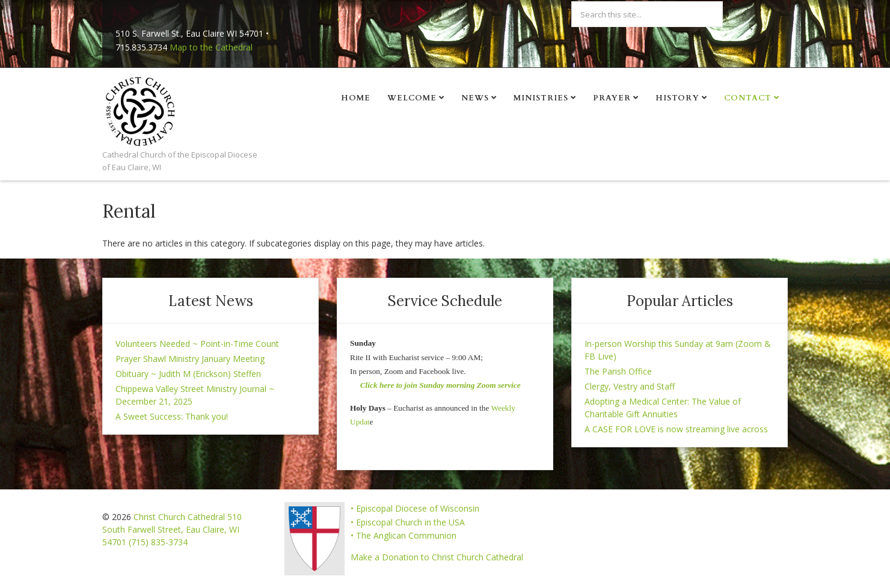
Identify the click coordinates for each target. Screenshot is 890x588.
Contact (748, 98)
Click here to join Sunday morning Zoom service (440, 385)
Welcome (412, 98)
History (677, 98)
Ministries (541, 98)
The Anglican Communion (406, 535)
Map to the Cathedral (211, 47)
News (475, 98)
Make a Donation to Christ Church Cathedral (437, 557)
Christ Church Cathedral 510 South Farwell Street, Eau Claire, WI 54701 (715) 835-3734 (172, 529)
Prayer (612, 98)
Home (356, 98)
